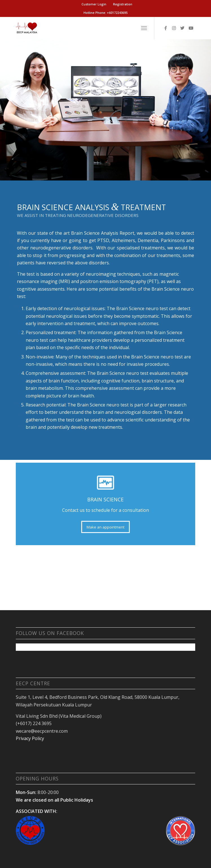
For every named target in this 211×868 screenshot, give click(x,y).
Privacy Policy (30, 738)
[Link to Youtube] (191, 28)
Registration (123, 4)
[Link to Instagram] (174, 28)
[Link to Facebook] (166, 28)
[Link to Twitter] (183, 28)
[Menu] (144, 28)
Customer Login (94, 4)
